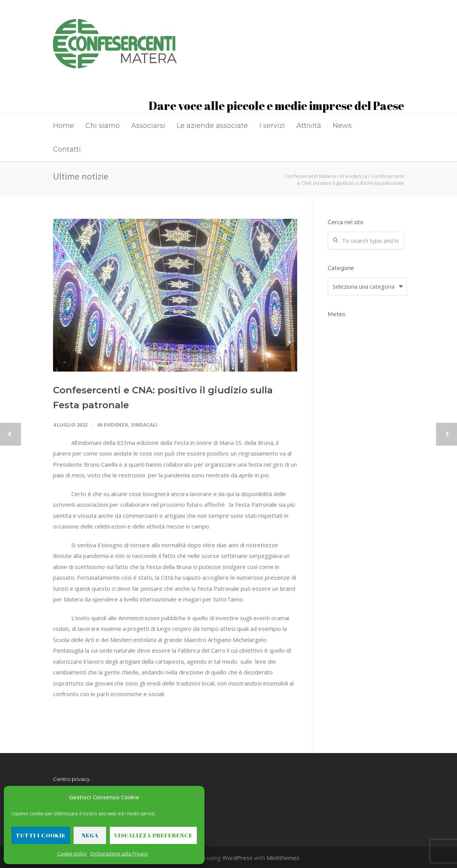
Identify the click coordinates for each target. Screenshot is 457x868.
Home (64, 126)
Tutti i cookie (41, 835)
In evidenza (113, 425)
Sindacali (144, 425)
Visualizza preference (153, 835)
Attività (309, 126)
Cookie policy (72, 854)
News (342, 126)
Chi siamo (103, 126)
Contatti (67, 149)
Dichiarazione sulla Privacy (119, 854)
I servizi (272, 126)
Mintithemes (283, 858)
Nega (90, 835)
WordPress (237, 858)
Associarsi (148, 126)
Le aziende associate (212, 126)
